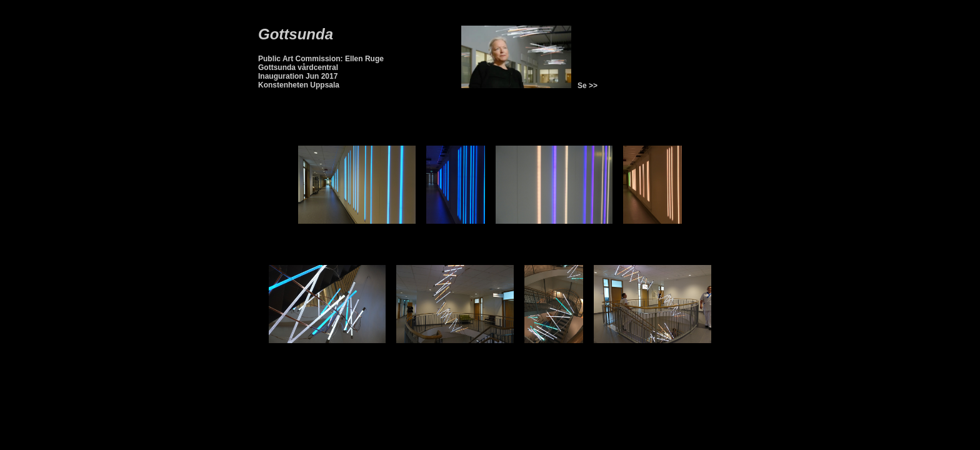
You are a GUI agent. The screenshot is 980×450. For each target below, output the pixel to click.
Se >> (585, 86)
